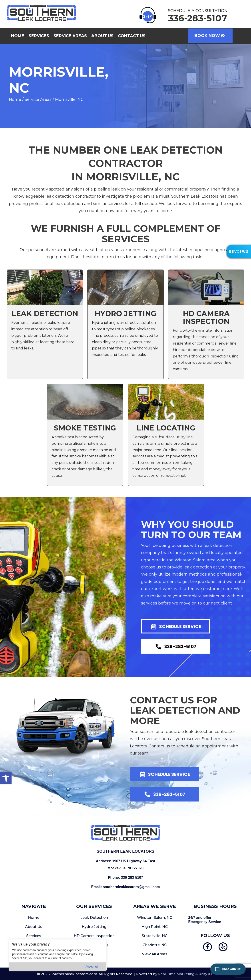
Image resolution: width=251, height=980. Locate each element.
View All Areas (155, 954)
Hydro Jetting (94, 927)
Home (15, 99)
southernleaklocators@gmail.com (131, 887)
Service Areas (38, 99)
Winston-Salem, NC (155, 918)
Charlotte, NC (155, 945)
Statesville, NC (155, 936)
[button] (6, 778)
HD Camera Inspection (94, 936)
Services (34, 936)
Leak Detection (94, 918)
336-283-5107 (132, 878)
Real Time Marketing (176, 974)
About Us (34, 927)
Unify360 (206, 974)
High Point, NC (155, 927)
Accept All (92, 967)
